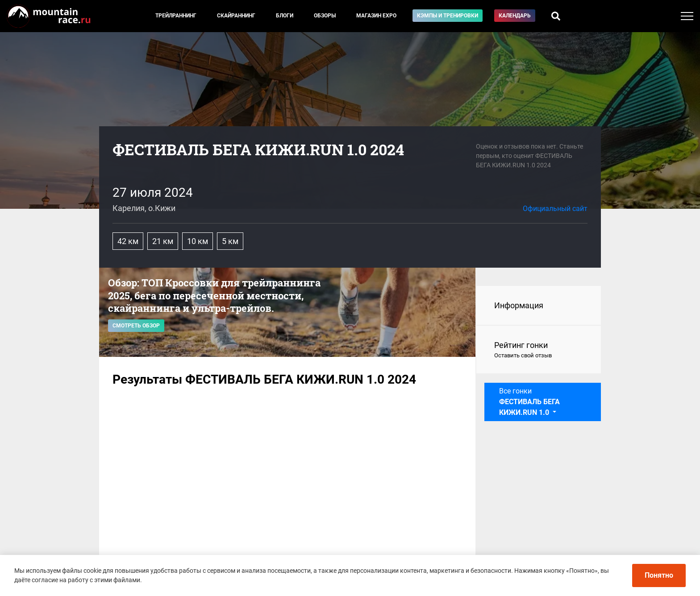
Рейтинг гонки (539, 350)
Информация (519, 305)
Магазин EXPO (376, 16)
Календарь (515, 16)
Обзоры (325, 16)
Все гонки (529, 402)
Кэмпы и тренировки (448, 16)
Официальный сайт (555, 209)
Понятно (659, 575)
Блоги (285, 16)
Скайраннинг (236, 16)
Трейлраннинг (176, 16)
